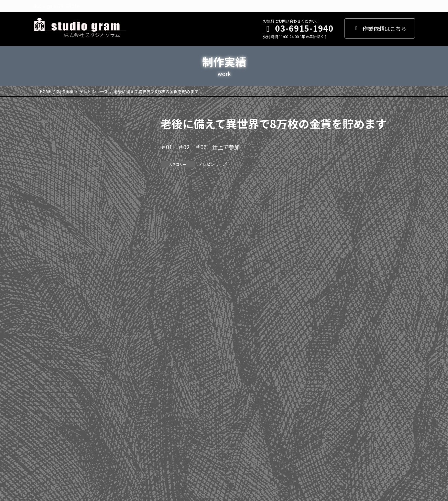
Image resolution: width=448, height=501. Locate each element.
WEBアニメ (51, 423)
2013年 (46, 316)
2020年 (46, 218)
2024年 (46, 163)
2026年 (46, 135)
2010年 (46, 358)
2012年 (46, 330)
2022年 (46, 190)
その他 (45, 437)
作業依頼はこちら (380, 29)
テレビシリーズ (213, 164)
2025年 (46, 149)
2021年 (46, 205)
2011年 (46, 344)
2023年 (46, 177)
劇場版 (45, 409)
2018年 (46, 247)
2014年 (46, 302)
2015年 (46, 288)
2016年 (46, 274)
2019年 (46, 232)
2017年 (46, 260)
